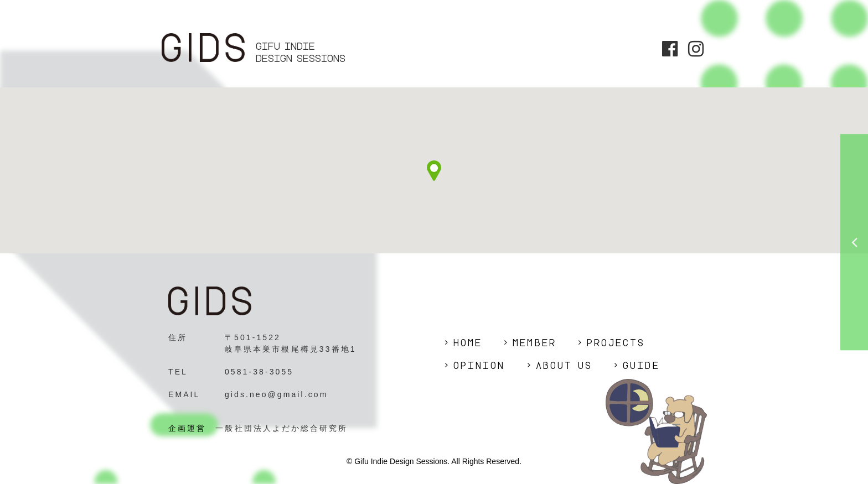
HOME (468, 343)
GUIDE (641, 366)
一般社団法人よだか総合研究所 (281, 428)
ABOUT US (564, 366)
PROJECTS (616, 343)
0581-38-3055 (259, 372)
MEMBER (534, 343)
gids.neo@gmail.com (276, 394)
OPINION (479, 366)
